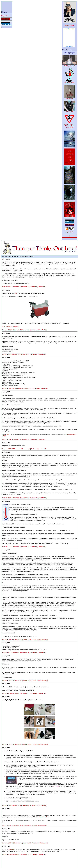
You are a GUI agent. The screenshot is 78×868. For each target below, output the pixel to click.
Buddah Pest (69, 111)
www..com (69, 29)
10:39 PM (11, 680)
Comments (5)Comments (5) (21, 354)
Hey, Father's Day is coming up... (11, 327)
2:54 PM (11, 806)
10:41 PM (11, 449)
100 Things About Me (69, 65)
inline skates (69, 434)
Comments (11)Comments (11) (22, 498)
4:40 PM (11, 547)
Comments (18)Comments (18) (22, 825)
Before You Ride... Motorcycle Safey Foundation (69, 125)
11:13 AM (11, 389)
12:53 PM (11, 640)
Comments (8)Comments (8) (21, 547)
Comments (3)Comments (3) (22, 449)
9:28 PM (11, 694)
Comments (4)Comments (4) (21, 855)
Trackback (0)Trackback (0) (38, 287)
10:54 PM (11, 843)
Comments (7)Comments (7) (21, 439)
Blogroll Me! (5, 16)
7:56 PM (11, 439)
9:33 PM (11, 354)
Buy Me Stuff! (69, 232)
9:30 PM (11, 653)
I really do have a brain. (43, 817)
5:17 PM (11, 855)
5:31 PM (11, 498)
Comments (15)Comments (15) (23, 640)
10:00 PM (11, 744)
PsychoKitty (69, 98)
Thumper (4, 287)
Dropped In (11, 850)
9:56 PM (11, 287)
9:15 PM (11, 330)
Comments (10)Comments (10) (22, 330)
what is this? (69, 46)
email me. (56, 786)
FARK (16, 293)
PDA (9, 434)
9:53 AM (11, 825)
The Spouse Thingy (69, 82)
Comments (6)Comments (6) (21, 287)
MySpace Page (69, 25)
